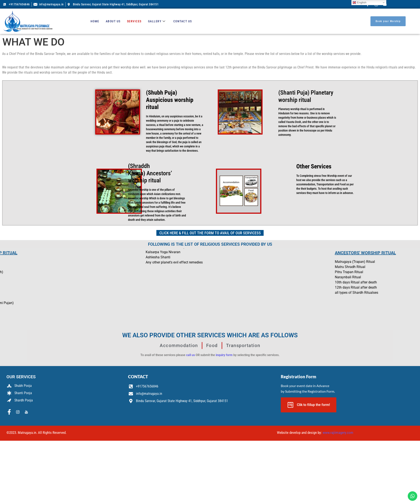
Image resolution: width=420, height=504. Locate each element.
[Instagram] (18, 412)
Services (134, 21)
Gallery (157, 21)
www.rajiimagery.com (338, 433)
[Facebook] (9, 412)
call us (201, 350)
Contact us (183, 21)
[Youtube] (26, 412)
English (359, 3)
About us (113, 21)
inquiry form (217, 350)
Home (95, 21)
